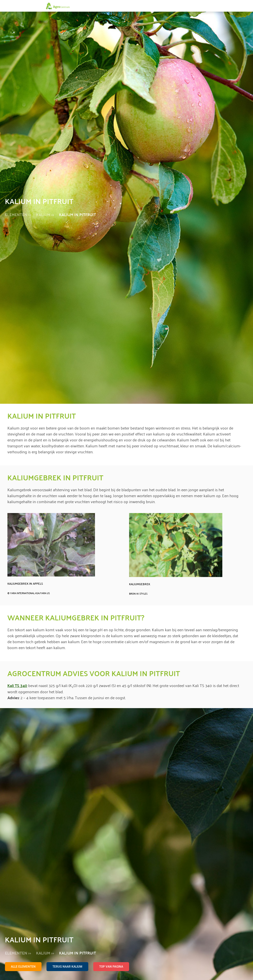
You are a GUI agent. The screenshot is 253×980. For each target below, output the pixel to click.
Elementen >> (18, 215)
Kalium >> (45, 215)
